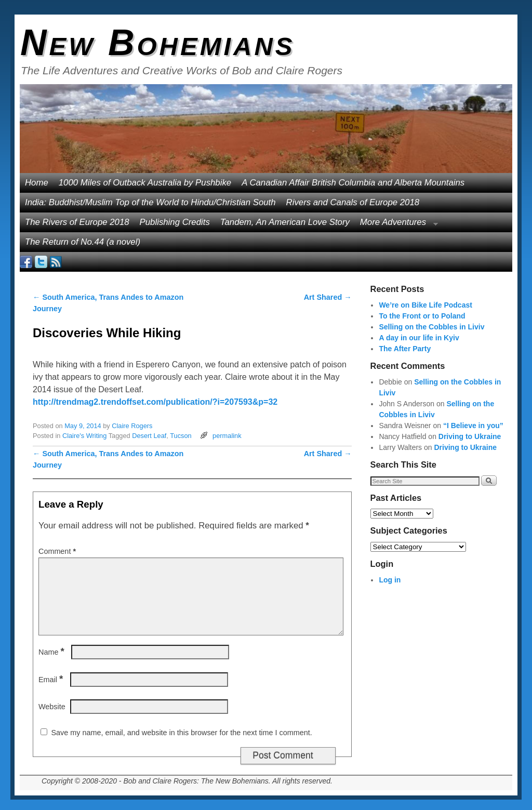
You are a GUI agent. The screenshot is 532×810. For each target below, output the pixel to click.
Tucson (181, 436)
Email (52, 680)
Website (52, 707)
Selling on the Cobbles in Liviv (431, 327)
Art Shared (328, 297)
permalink (227, 436)
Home (37, 183)
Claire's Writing (84, 436)
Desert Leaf (149, 436)
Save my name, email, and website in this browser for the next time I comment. (181, 733)
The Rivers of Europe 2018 (77, 222)
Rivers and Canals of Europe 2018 (353, 202)
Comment (58, 551)
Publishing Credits (175, 222)
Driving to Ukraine (470, 436)
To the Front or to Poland (422, 316)
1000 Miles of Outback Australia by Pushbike (145, 183)
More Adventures (396, 225)
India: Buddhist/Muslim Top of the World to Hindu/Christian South (150, 202)
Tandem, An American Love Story (285, 222)
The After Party (405, 349)
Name (52, 652)
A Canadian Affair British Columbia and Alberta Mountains (353, 183)
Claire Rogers (132, 426)
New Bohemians (158, 43)
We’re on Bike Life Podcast (425, 305)
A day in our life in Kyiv (419, 338)
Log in (390, 580)
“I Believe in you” (473, 426)
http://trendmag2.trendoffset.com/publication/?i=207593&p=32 (155, 402)
